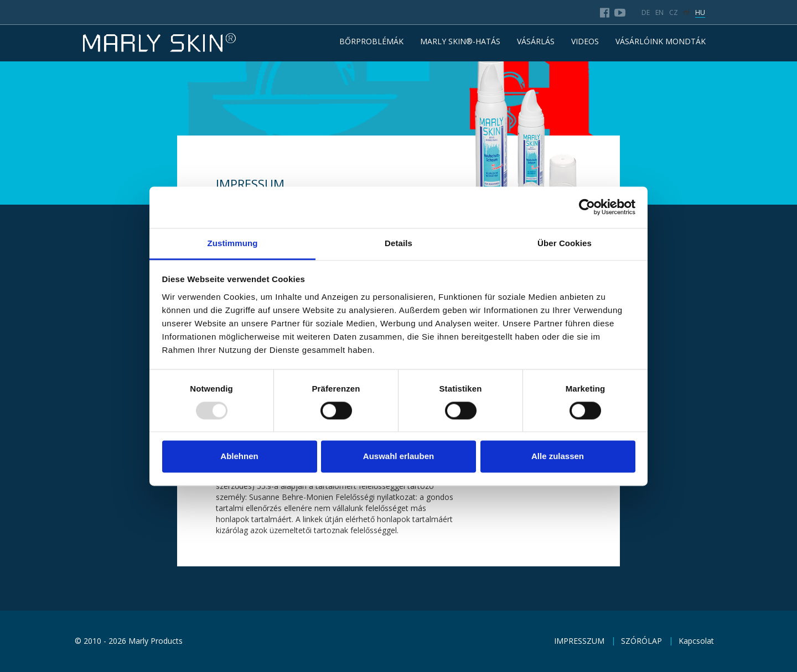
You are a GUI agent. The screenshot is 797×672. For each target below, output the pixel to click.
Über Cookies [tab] (565, 243)
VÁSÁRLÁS (536, 41)
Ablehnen (239, 457)
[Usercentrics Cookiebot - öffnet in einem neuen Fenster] (587, 207)
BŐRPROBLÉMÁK (371, 41)
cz (674, 12)
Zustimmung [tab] (233, 243)
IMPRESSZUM (579, 641)
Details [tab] (398, 243)
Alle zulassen (558, 457)
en (659, 12)
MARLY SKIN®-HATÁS (460, 41)
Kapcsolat (696, 641)
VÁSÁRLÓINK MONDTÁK (661, 41)
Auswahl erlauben (398, 457)
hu (700, 12)
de (646, 12)
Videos (585, 41)
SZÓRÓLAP (641, 641)
